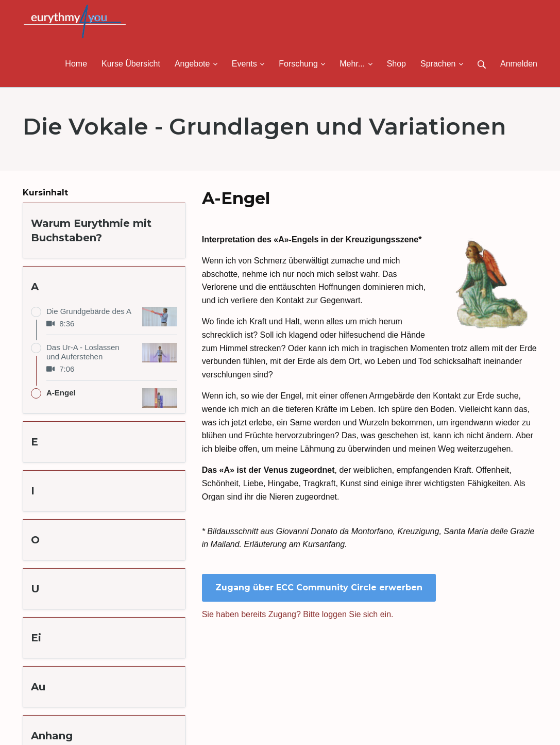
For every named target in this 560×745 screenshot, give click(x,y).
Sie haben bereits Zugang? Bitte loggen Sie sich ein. (298, 614)
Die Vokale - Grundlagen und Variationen (264, 126)
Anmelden (519, 64)
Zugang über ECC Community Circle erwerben (319, 587)
